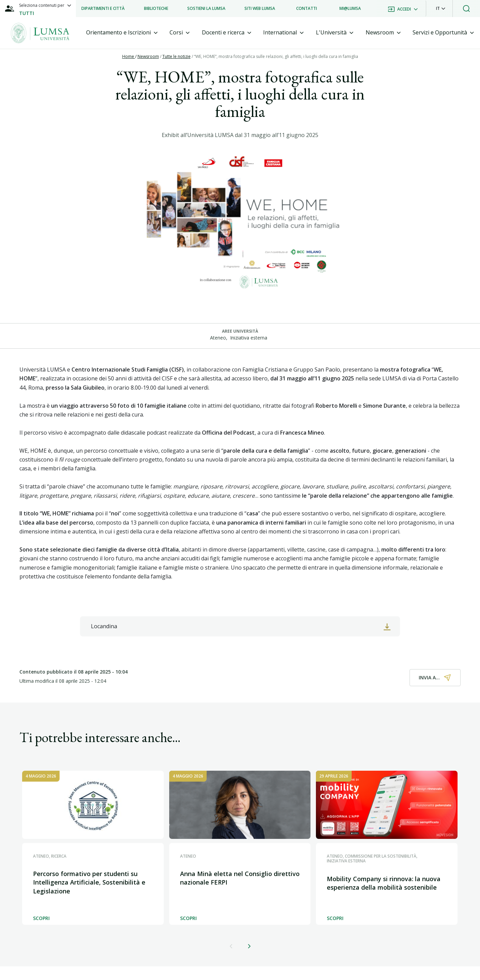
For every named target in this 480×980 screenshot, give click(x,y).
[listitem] (103, 9)
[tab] (122, 33)
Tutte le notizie (177, 56)
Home (129, 56)
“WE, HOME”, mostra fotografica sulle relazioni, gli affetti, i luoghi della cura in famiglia (276, 56)
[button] (441, 9)
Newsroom (148, 56)
